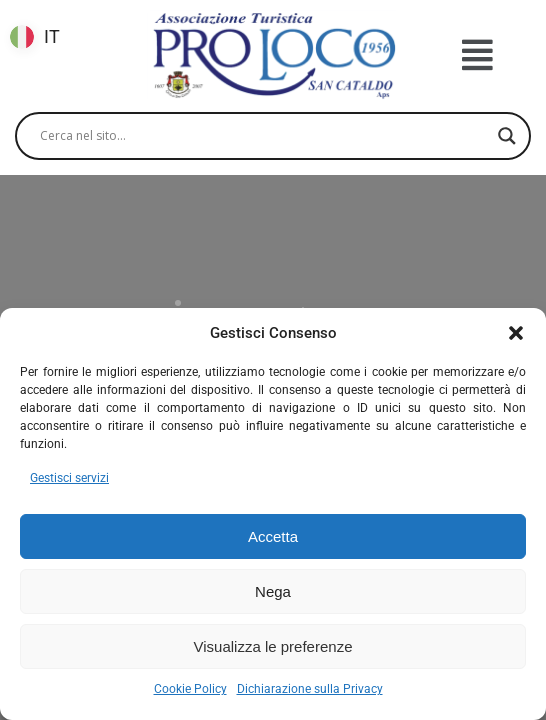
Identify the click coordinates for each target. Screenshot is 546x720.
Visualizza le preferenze (273, 646)
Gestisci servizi (69, 478)
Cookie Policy (190, 689)
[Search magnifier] (507, 136)
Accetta (273, 536)
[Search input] (264, 136)
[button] (516, 333)
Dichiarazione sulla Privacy (310, 689)
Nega (273, 591)
